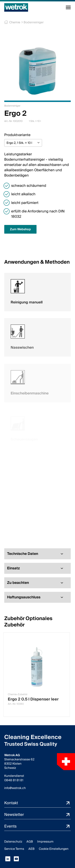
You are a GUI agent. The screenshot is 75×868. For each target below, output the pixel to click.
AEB (31, 849)
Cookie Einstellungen (54, 849)
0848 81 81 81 (14, 780)
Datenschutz (13, 842)
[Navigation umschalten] (68, 7)
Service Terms (14, 849)
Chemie (14, 22)
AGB (30, 842)
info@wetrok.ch (15, 788)
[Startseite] (16, 7)
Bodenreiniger (32, 22)
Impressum (45, 842)
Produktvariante (17, 135)
